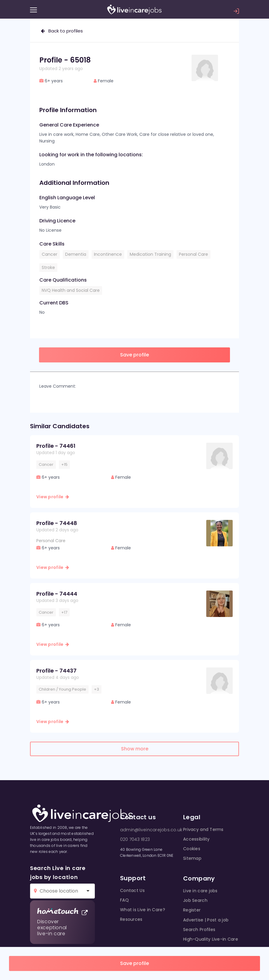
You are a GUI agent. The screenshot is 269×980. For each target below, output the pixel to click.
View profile (53, 497)
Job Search (195, 900)
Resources (131, 919)
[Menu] (33, 10)
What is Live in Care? (143, 910)
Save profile (134, 963)
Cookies (192, 849)
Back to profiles (62, 31)
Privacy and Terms (203, 829)
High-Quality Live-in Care (211, 939)
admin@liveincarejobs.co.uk (151, 830)
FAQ (124, 900)
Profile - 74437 (56, 671)
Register (192, 910)
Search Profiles (199, 930)
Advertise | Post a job (206, 920)
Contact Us (132, 890)
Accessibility (196, 839)
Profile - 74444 (57, 594)
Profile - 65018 (65, 60)
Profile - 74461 (56, 446)
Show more (135, 749)
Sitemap (192, 858)
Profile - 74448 (57, 523)
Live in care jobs (200, 891)
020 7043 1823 (135, 839)
